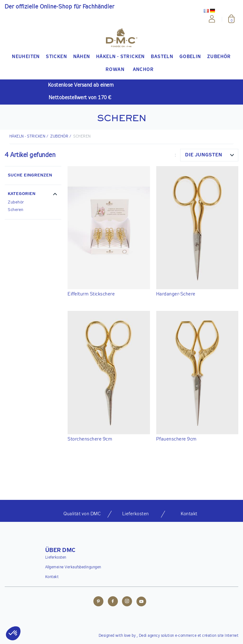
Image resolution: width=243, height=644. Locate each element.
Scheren (16, 210)
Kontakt (52, 577)
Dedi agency (149, 636)
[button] (33, 195)
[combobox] (209, 155)
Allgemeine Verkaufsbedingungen (73, 567)
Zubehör (59, 137)
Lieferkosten (56, 558)
